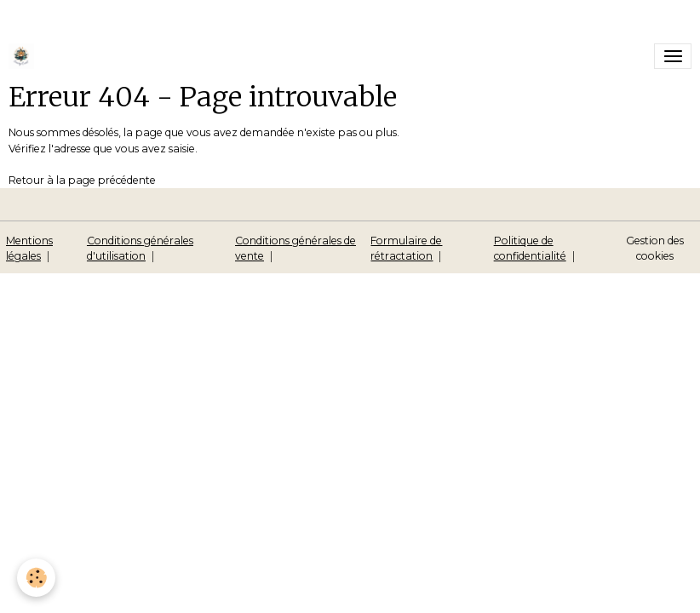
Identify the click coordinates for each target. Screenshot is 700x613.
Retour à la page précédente (82, 180)
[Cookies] (36, 578)
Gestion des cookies (655, 248)
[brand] (24, 56)
